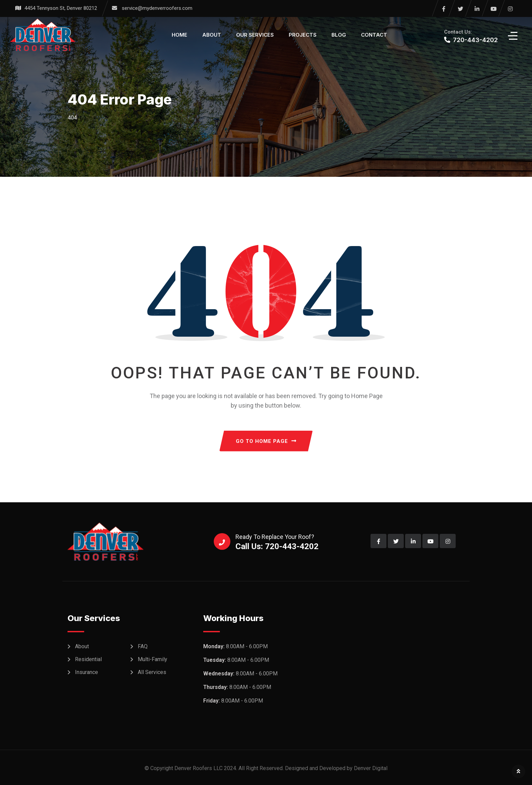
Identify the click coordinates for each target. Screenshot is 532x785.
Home (179, 35)
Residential (88, 659)
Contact (374, 35)
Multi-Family (153, 659)
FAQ (143, 646)
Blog (339, 35)
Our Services (255, 35)
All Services (152, 672)
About (212, 35)
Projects (303, 35)
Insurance (87, 672)
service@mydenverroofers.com (157, 8)
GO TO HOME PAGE (266, 441)
